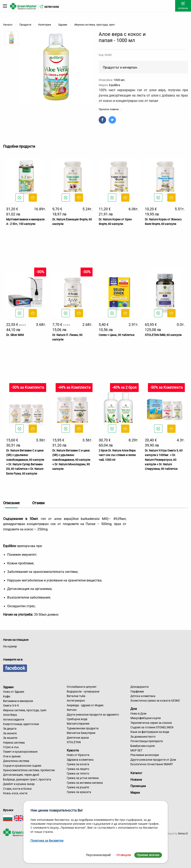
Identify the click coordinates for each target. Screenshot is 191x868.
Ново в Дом (138, 714)
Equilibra (115, 85)
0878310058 (52, 7)
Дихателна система (16, 761)
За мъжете (10, 738)
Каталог (136, 773)
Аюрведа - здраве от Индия (85, 705)
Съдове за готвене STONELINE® (152, 727)
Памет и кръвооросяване (20, 752)
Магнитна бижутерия (81, 733)
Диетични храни (78, 738)
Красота (73, 750)
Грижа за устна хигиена (83, 778)
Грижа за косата (78, 764)
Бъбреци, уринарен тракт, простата (27, 779)
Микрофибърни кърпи (146, 718)
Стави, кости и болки (17, 789)
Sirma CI (183, 833)
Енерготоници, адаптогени (21, 724)
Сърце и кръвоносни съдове (22, 766)
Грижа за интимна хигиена (85, 783)
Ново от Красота (78, 755)
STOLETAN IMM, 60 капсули (163, 335)
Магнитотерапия (78, 724)
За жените (10, 733)
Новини (136, 780)
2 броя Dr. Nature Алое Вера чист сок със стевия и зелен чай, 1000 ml (117, 455)
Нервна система (14, 743)
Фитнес (72, 710)
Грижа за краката (79, 792)
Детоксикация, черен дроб (21, 775)
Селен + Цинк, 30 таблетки (117, 335)
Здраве (8, 687)
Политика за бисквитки (47, 841)
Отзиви (38, 503)
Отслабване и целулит (82, 687)
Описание (11, 503)
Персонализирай (98, 855)
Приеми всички (148, 855)
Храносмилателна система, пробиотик (29, 770)
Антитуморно (76, 701)
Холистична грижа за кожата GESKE (155, 701)
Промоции (138, 786)
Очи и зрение (12, 756)
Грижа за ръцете (78, 787)
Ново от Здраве (14, 692)
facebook (15, 668)
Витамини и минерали (18, 701)
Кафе (7, 696)
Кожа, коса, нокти (15, 793)
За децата (10, 729)
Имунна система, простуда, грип (25, 710)
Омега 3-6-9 (11, 705)
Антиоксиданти (14, 719)
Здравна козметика (80, 760)
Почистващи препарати (147, 741)
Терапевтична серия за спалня (151, 723)
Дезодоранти (139, 687)
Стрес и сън (11, 747)
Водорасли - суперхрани (83, 691)
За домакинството (143, 737)
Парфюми (137, 691)
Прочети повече (110, 109)
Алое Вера (10, 715)
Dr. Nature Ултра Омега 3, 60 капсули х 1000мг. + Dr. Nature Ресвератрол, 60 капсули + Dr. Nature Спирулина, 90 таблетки (164, 460)
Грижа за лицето (78, 769)
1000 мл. (119, 80)
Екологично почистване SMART (152, 764)
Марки (135, 793)
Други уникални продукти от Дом (153, 760)
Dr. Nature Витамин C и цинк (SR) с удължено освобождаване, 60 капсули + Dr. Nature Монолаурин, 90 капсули (71, 460)
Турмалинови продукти (83, 728)
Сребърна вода (77, 719)
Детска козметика (143, 696)
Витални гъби (76, 696)
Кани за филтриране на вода (150, 732)
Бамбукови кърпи (143, 746)
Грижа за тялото (78, 773)
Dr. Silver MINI (15, 335)
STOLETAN (74, 742)
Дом (134, 709)
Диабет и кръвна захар (19, 784)
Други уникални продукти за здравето (93, 715)
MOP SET (136, 750)
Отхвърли (124, 855)
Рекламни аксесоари (145, 755)
